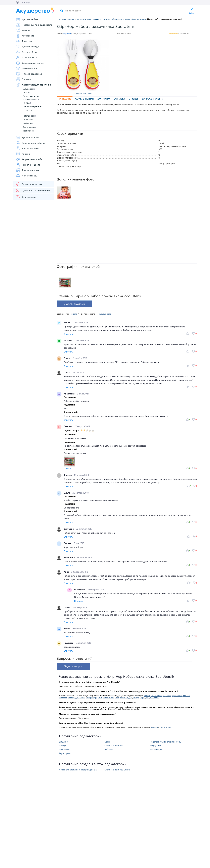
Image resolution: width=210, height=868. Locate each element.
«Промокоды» (165, 727)
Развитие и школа (28, 165)
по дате (75, 314)
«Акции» (154, 727)
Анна (67, 572)
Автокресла (25, 36)
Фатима (68, 475)
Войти (192, 11)
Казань (168, 696)
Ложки (29, 110)
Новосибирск (108, 698)
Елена (67, 323)
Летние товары (27, 176)
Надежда (69, 643)
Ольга (67, 358)
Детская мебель (27, 19)
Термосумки (29, 131)
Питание (23, 79)
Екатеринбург (91, 698)
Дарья (67, 607)
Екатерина (69, 557)
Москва (147, 696)
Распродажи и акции (29, 184)
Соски (26, 93)
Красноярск (177, 696)
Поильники (29, 120)
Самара (136, 698)
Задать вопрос (73, 666)
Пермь (143, 698)
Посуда (27, 103)
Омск (100, 698)
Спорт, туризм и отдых (30, 63)
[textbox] (101, 11)
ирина (67, 629)
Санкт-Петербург (158, 696)
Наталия (68, 340)
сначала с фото (104, 314)
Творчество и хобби (29, 159)
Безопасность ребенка (31, 143)
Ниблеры (28, 123)
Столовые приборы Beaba (117, 770)
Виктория (69, 529)
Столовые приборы (33, 106)
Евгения (68, 426)
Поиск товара (62, 11)
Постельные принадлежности (34, 25)
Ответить (68, 334)
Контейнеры (29, 127)
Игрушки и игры (27, 57)
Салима (68, 543)
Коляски (23, 30)
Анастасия (69, 394)
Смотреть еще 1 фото (83, 94)
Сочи (117, 698)
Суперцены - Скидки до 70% (33, 190)
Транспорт (24, 41)
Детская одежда (27, 47)
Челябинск (155, 698)
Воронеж (81, 698)
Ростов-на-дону (126, 698)
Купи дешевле (26, 197)
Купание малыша (27, 138)
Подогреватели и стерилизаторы (166, 742)
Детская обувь (26, 52)
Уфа (148, 698)
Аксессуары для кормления (34, 85)
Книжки (23, 154)
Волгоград (72, 698)
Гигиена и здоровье (29, 74)
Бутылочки (29, 89)
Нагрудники (29, 116)
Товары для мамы (27, 148)
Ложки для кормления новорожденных (78, 770)
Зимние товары (27, 68)
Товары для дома (27, 170)
